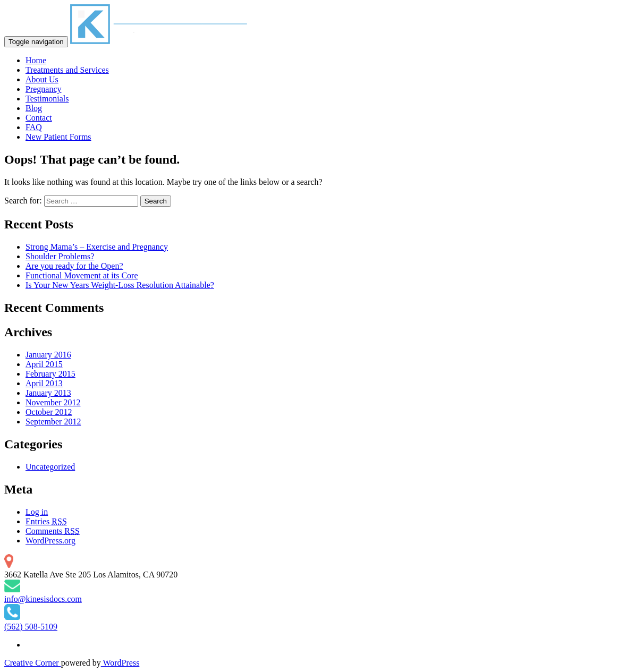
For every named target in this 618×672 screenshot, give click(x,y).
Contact (39, 118)
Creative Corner (33, 663)
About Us (42, 79)
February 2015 (50, 374)
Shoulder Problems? (60, 256)
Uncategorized (50, 467)
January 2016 (48, 355)
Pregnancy (44, 89)
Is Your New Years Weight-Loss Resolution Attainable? (120, 285)
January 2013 (48, 393)
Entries (46, 521)
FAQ (34, 127)
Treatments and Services (67, 70)
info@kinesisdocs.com (43, 599)
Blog (34, 108)
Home (36, 60)
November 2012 (53, 402)
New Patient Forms (58, 137)
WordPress (120, 663)
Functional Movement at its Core (82, 275)
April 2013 (44, 383)
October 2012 (49, 412)
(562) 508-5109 (31, 627)
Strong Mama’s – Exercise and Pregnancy (97, 247)
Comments (53, 531)
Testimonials (47, 99)
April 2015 (44, 364)
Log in (37, 512)
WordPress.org (50, 541)
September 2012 (53, 422)
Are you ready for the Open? (74, 266)
